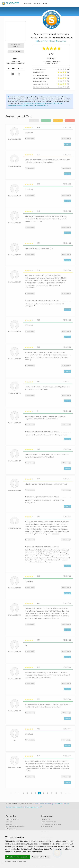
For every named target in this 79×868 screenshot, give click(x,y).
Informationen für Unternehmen (51, 824)
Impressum (9, 862)
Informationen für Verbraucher (15, 827)
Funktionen (28, 3)
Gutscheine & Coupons (13, 819)
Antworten (67, 144)
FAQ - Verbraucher (11, 829)
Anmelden (9, 822)
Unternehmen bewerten (16, 45)
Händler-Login (45, 819)
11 (61, 793)
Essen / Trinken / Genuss (46, 41)
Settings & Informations (41, 857)
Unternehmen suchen (40, 3)
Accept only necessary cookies (18, 857)
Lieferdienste (61, 41)
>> (70, 793)
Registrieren (9, 824)
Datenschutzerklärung (20, 862)
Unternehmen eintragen (48, 822)
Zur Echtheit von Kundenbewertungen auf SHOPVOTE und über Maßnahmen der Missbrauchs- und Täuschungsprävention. (35, 104)
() (66, 138)
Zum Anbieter (16, 52)
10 (56, 793)
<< (11, 793)
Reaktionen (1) (30, 294)
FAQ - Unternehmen (47, 827)
